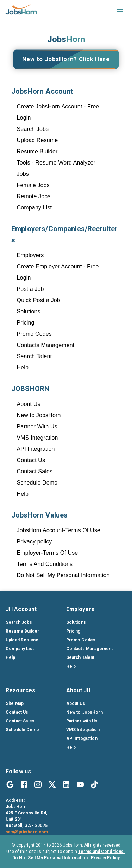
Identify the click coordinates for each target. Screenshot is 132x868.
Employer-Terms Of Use (48, 553)
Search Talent (34, 356)
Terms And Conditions (45, 564)
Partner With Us (37, 426)
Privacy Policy (105, 858)
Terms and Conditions (101, 852)
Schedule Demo (37, 483)
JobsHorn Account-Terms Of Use (59, 530)
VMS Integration (37, 438)
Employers (30, 255)
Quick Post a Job (39, 300)
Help (23, 368)
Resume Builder (37, 151)
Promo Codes (34, 334)
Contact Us (31, 460)
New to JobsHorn (39, 415)
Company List (34, 208)
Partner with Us (82, 721)
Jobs (23, 174)
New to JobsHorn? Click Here (66, 59)
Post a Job (30, 289)
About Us (29, 404)
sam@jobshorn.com (27, 832)
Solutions (29, 311)
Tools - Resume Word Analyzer (56, 163)
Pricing (26, 323)
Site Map (15, 703)
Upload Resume (37, 140)
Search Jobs (33, 129)
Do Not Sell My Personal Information (63, 575)
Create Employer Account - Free (58, 266)
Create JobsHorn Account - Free (58, 106)
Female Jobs (33, 185)
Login (24, 118)
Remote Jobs (34, 196)
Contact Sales (35, 471)
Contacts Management (46, 345)
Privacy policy (34, 542)
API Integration (36, 449)
